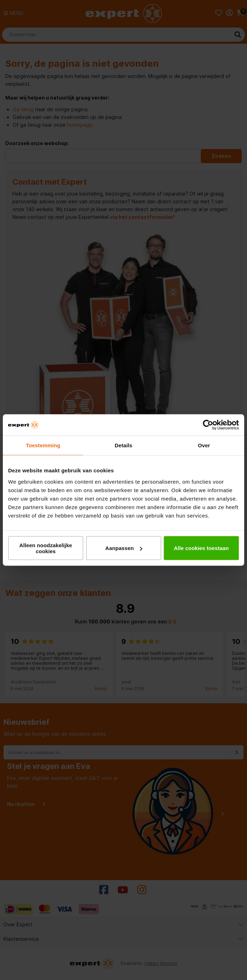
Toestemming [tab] (43, 445)
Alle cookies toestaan (201, 548)
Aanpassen (124, 548)
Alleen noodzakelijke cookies (46, 548)
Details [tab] (123, 445)
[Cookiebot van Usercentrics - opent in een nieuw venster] (208, 425)
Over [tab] (204, 445)
